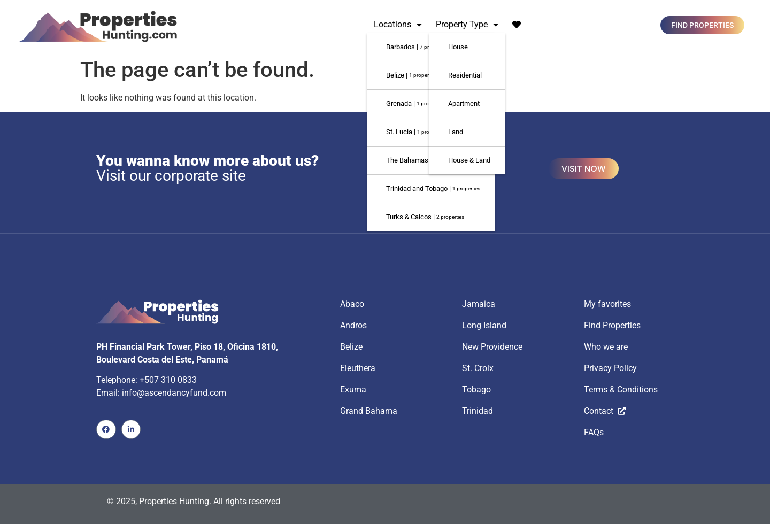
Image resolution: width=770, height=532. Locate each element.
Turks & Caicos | (425, 217)
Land (456, 132)
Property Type (467, 25)
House (458, 47)
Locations (398, 25)
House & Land (469, 160)
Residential (465, 75)
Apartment (464, 103)
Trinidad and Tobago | (433, 189)
